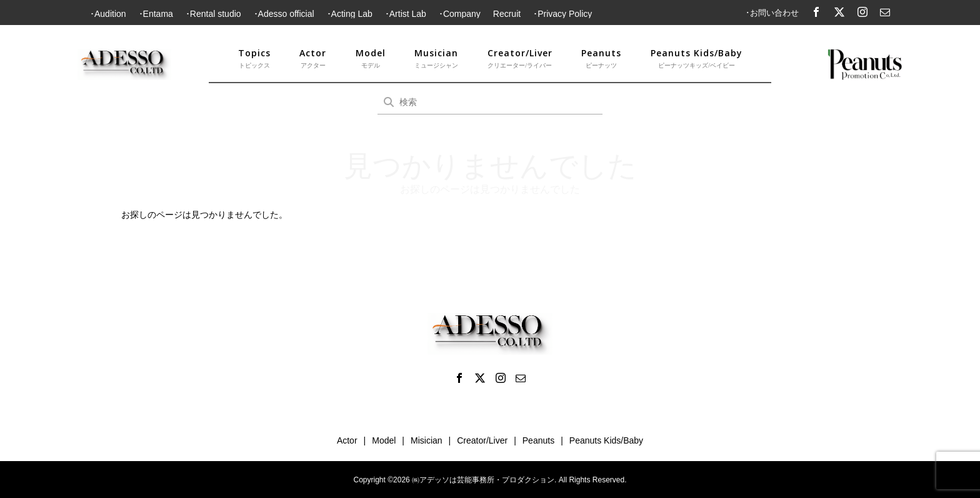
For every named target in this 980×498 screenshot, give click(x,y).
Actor (313, 59)
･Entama (156, 14)
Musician (436, 59)
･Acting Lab (350, 14)
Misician (427, 440)
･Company (460, 14)
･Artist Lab (406, 14)
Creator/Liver (520, 59)
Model (371, 59)
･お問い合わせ (772, 13)
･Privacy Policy (562, 14)
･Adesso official (284, 14)
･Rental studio (213, 14)
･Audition (108, 14)
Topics (254, 59)
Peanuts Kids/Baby (697, 59)
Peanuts (601, 59)
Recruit (507, 14)
